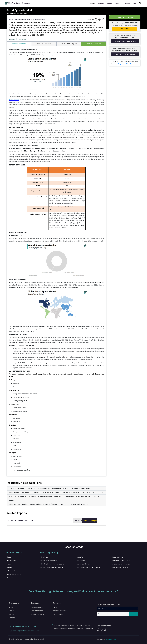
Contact (127, 3)
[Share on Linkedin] (100, 19)
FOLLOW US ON (104, 625)
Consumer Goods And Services (52, 567)
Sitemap (12, 618)
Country (9, 578)
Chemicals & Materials (49, 561)
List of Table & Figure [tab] (69, 44)
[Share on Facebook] (96, 19)
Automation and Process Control (88, 567)
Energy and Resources (84, 564)
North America (11, 561)
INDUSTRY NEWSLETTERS (108, 605)
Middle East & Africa (13, 574)
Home (11, 19)
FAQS (55, 607)
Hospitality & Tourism (119, 567)
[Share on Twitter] (103, 19)
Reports (92, 3)
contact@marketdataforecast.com (24, 631)
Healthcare (45, 557)
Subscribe (134, 614)
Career (12, 611)
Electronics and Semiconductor (52, 564)
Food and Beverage (119, 557)
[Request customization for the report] (125, 41)
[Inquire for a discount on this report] (125, 54)
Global (8, 557)
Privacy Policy (58, 614)
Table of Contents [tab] (44, 44)
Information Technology (23, 19)
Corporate (14, 603)
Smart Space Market (39, 19)
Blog (135, 3)
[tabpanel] (56, 260)
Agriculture (80, 557)
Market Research (37, 611)
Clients (118, 3)
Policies (57, 603)
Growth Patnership (38, 614)
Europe (9, 564)
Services (101, 3)
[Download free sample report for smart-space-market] (125, 17)
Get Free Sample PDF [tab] (94, 44)
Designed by (106, 639)
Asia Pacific (10, 567)
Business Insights (37, 607)
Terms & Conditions (60, 611)
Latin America (11, 571)
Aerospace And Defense (121, 564)
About (110, 3)
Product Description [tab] (19, 44)
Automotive (80, 561)
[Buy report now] (125, 29)
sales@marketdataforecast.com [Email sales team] (128, 64)
